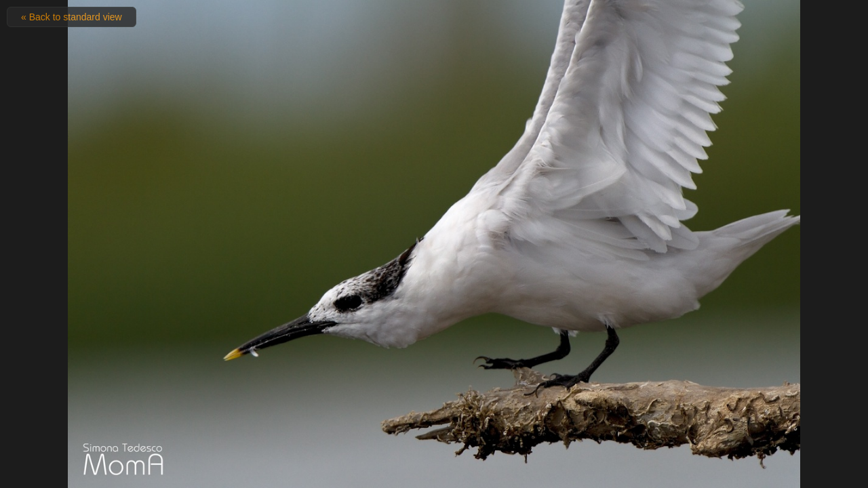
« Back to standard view (72, 17)
